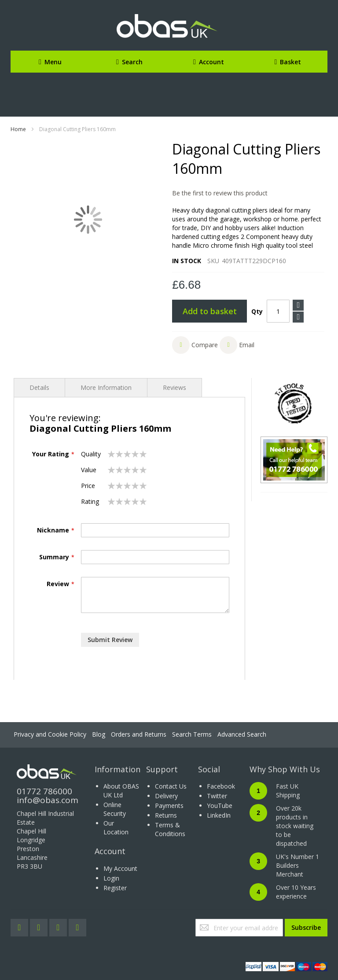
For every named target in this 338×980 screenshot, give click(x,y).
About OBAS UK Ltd (121, 791)
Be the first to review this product (220, 193)
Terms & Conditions (170, 829)
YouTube (220, 806)
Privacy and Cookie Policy (50, 734)
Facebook (221, 786)
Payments (169, 806)
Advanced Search (242, 734)
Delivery (166, 796)
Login (111, 878)
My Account (120, 868)
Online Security (115, 809)
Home (18, 129)
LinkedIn (219, 815)
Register (115, 888)
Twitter (217, 796)
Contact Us (171, 786)
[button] (195, 345)
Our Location (116, 828)
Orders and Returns (139, 734)
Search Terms (192, 734)
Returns (166, 815)
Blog (99, 734)
